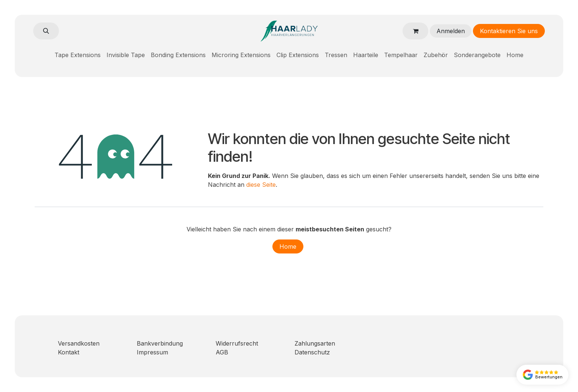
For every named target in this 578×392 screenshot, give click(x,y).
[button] (46, 31)
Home (288, 246)
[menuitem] (78, 55)
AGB (222, 352)
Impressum (152, 352)
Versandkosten (79, 343)
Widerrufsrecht (237, 343)
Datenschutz (312, 352)
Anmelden (451, 31)
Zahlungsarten (315, 343)
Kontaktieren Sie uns (509, 31)
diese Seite (261, 185)
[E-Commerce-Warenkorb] (415, 31)
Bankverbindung (160, 343)
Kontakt (69, 352)
